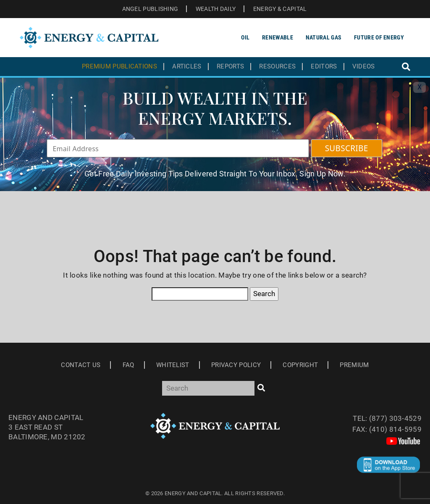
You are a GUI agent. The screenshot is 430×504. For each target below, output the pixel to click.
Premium (354, 365)
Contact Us (81, 365)
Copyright (300, 365)
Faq (128, 365)
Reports (230, 67)
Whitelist (173, 365)
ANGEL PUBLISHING (150, 9)
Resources (277, 67)
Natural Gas (324, 37)
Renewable (278, 37)
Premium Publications (119, 67)
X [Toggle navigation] (420, 87)
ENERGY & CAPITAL (280, 9)
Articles (187, 67)
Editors (324, 67)
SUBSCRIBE (347, 148)
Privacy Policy (236, 365)
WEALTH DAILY (216, 9)
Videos (364, 67)
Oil (245, 37)
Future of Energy (379, 37)
